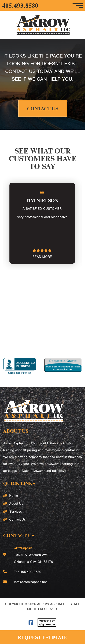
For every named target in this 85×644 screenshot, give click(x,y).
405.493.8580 (20, 5)
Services (16, 512)
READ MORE (42, 257)
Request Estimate (42, 637)
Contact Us (43, 108)
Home (14, 496)
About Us (16, 504)
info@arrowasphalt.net (30, 582)
